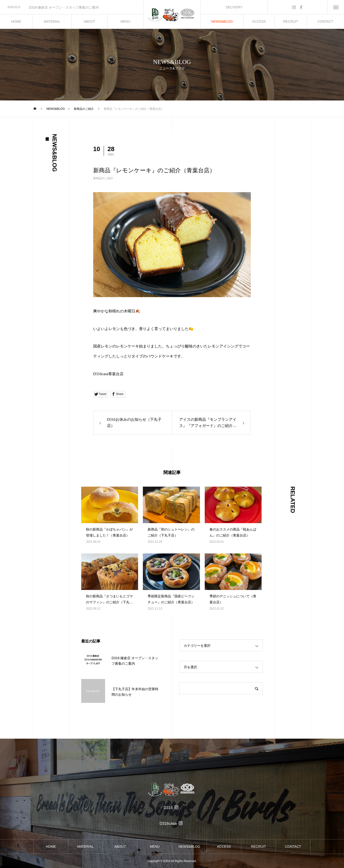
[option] (72, 7)
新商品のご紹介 (103, 178)
